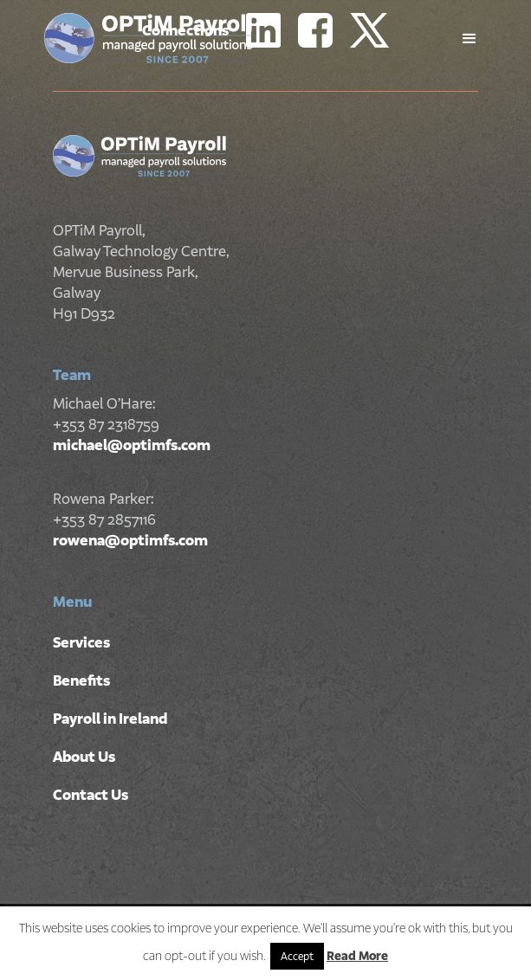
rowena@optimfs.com (130, 540)
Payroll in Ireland (110, 719)
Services (81, 642)
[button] (469, 39)
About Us (84, 757)
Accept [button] (297, 956)
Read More (357, 956)
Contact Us (91, 795)
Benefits (81, 680)
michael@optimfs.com (132, 445)
